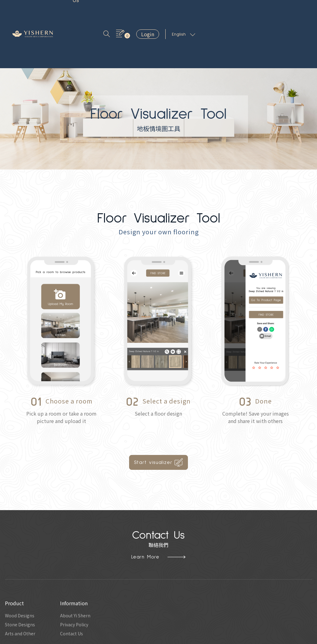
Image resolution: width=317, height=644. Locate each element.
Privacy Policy (79, 577)
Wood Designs (21, 567)
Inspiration (113, 10)
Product (81, 10)
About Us (145, 10)
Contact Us (180, 10)
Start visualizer (159, 413)
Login (257, 10)
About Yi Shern (80, 567)
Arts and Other (22, 587)
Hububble (199, 639)
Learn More (158, 508)
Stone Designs (21, 577)
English (293, 10)
